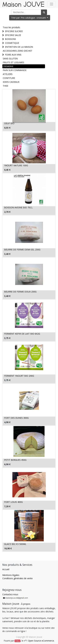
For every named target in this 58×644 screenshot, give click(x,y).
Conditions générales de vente (17, 578)
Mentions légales (11, 575)
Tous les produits (11, 27)
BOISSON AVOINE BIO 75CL (18, 207)
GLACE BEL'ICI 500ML (15, 544)
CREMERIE (8, 66)
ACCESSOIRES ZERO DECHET (18, 51)
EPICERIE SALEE (13, 35)
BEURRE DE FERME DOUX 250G (20, 292)
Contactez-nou (10, 594)
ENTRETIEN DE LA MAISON (19, 47)
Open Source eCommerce (41, 641)
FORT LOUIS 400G (13, 502)
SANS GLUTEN (10, 59)
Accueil (6, 569)
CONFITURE (9, 78)
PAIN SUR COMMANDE (15, 70)
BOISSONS (10, 39)
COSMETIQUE (12, 43)
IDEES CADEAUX (11, 82)
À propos (26, 604)
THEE (5, 86)
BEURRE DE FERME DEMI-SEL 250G (22, 250)
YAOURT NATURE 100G (16, 165)
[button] (30, 18)
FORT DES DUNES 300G (16, 418)
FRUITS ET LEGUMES (13, 62)
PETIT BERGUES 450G (15, 460)
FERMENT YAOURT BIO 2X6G (19, 376)
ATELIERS (8, 74)
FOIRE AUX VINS (13, 55)
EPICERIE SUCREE (14, 31)
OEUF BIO (9, 123)
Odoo (17, 641)
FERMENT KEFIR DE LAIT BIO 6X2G (22, 334)
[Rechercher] (44, 12)
